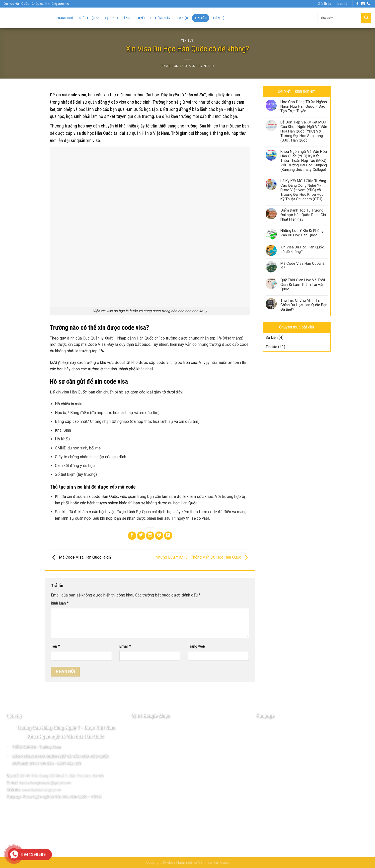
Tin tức (201, 18)
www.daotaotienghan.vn (41, 789)
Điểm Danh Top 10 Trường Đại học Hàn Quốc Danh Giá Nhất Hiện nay (303, 215)
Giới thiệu (324, 4)
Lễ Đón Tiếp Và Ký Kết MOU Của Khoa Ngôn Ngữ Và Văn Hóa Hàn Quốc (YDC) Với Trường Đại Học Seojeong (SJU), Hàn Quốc (304, 131)
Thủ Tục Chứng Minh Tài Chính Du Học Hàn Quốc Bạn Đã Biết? (304, 305)
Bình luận (60, 603)
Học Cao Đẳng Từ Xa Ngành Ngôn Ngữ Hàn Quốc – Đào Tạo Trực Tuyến (304, 106)
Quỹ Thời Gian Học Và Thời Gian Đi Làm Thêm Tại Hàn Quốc (303, 285)
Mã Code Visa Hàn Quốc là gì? (81, 557)
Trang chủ (65, 18)
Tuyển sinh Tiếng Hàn (153, 18)
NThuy (209, 66)
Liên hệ (342, 4)
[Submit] (366, 18)
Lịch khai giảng (117, 18)
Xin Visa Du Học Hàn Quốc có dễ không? (302, 249)
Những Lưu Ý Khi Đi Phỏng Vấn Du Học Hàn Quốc (203, 557)
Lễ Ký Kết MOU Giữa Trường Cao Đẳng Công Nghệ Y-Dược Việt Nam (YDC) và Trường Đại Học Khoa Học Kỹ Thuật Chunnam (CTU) (303, 190)
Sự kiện (182, 18)
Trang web (196, 647)
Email (125, 647)
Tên (55, 647)
